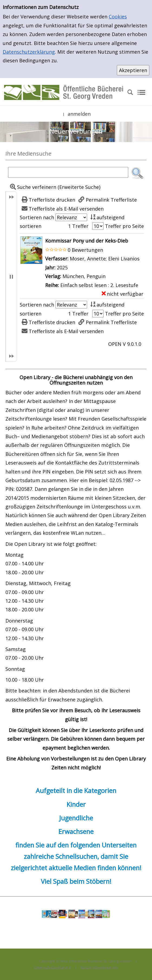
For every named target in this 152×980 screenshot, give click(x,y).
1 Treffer (78, 226)
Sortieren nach (37, 217)
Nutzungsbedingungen (99, 967)
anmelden (79, 114)
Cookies (118, 17)
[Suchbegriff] (68, 172)
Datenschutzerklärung (29, 52)
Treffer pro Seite (124, 226)
